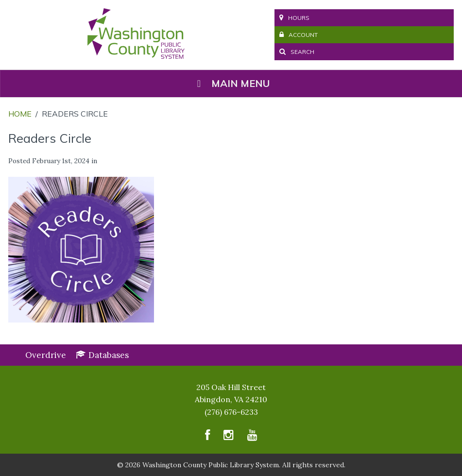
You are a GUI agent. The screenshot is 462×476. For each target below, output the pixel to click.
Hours (294, 18)
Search (297, 52)
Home (20, 114)
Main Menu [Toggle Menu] (231, 83)
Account (299, 35)
